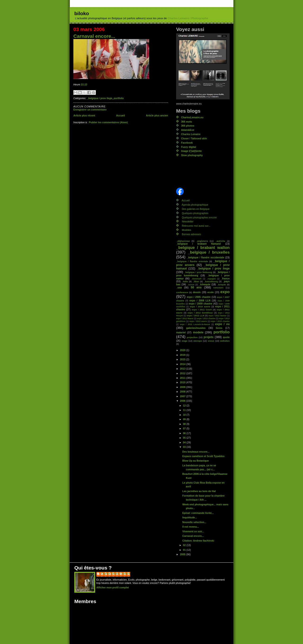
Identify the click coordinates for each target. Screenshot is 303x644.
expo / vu (222, 324)
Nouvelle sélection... (194, 522)
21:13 (84, 84)
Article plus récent (84, 115)
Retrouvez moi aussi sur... (196, 226)
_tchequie (205, 284)
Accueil (120, 115)
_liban (196, 281)
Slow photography (192, 155)
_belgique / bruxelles (209, 252)
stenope (198, 341)
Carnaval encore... (94, 36)
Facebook (187, 143)
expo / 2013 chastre (206, 318)
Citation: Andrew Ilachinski (198, 541)
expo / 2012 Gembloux (200, 313)
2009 (183, 387)
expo (225, 292)
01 (185, 550)
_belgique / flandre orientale (192, 261)
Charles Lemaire (191, 134)
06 (185, 433)
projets (209, 337)
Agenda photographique (195, 205)
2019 (183, 355)
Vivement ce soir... (193, 531)
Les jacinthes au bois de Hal (199, 491)
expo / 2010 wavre (200, 307)
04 (185, 442)
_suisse (191, 285)
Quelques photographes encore (199, 217)
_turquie (221, 285)
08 (185, 424)
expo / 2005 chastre (199, 297)
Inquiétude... (190, 517)
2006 (183, 401)
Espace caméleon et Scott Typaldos (203, 456)
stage (185, 341)
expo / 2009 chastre (200, 304)
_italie (185, 281)
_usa (179, 287)
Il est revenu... (191, 527)
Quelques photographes (195, 213)
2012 (183, 373)
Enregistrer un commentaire (90, 110)
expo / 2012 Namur (218, 316)
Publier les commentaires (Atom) (108, 122)
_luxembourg (211, 281)
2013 (183, 369)
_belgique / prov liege (100, 98)
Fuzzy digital (189, 147)
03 (185, 447)
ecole (211, 292)
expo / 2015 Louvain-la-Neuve (195, 324)
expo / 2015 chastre (220, 321)
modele (198, 332)
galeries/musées (196, 328)
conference (182, 292)
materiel (181, 332)
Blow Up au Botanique (196, 461)
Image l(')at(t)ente (191, 151)
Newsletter (188, 221)
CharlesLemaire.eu (192, 117)
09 (185, 419)
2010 (183, 382)
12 (185, 406)
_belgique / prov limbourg (198, 272)
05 (185, 438)
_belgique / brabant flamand (198, 244)
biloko (82, 13)
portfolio (119, 98)
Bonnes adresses (191, 234)
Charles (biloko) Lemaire (116, 573)
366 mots (187, 122)
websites (225, 341)
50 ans (196, 287)
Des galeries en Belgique (196, 209)
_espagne (211, 279)
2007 (183, 396)
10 (185, 415)
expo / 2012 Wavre (185, 318)
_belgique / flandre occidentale (205, 257)
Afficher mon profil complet (113, 587)
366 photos (188, 126)
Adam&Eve (188, 130)
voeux (211, 341)
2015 (183, 359)
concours (218, 288)
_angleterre (202, 241)
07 (185, 428)
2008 (183, 392)
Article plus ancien (157, 115)
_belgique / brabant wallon (203, 248)
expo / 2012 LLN (196, 315)
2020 (183, 350)
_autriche (220, 241)
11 (185, 410)
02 (185, 545)
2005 (183, 554)
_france (225, 278)
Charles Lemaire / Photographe (188, 18)
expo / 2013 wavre (198, 321)
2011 (183, 378)
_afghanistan (183, 241)
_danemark (196, 279)
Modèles (187, 230)
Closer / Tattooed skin (194, 138)
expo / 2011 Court (202, 310)
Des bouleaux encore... (196, 452)
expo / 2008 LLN (200, 300)
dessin (197, 292)
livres (219, 328)
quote (226, 337)
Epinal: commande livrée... (198, 513)
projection (192, 337)
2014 (183, 364)
